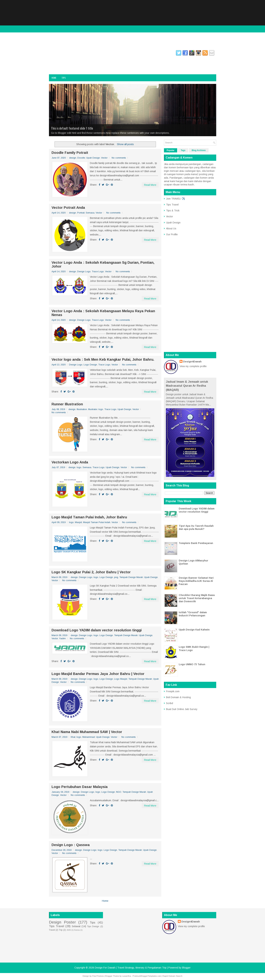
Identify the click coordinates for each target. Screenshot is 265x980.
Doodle (81, 158)
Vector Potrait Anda (68, 208)
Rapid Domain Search (172, 976)
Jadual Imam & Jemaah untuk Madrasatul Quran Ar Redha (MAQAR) (187, 386)
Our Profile (172, 234)
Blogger (186, 968)
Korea (77, 930)
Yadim (62, 638)
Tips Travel (172, 205)
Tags (183, 150)
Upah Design (93, 158)
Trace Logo (98, 271)
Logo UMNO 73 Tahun (192, 664)
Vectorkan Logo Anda (70, 462)
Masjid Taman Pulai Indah (97, 522)
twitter (82, 53)
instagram (68, 53)
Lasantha (126, 976)
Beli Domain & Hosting (178, 697)
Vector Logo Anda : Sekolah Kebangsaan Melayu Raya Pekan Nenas (103, 313)
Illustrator (93, 409)
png (116, 577)
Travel (52, 930)
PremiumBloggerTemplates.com (147, 976)
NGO (119, 792)
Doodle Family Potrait (70, 153)
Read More (150, 185)
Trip (61, 930)
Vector (104, 158)
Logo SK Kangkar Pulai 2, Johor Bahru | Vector (91, 572)
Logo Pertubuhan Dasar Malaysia (80, 787)
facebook (53, 53)
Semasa (90, 213)
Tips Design (93, 926)
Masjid (78, 522)
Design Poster (62, 922)
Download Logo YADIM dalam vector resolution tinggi (97, 630)
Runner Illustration (67, 404)
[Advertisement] (133, 24)
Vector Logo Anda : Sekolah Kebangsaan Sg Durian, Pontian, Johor (103, 264)
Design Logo (84, 271)
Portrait (81, 213)
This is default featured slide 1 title (72, 128)
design (73, 158)
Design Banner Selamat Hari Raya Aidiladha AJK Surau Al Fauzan (196, 581)
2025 (69, 930)
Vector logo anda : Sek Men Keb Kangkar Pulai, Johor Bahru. (103, 359)
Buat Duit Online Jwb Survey (182, 709)
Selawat (76, 926)
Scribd (170, 703)
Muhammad (89, 737)
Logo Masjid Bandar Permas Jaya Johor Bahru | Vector (98, 674)
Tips (64, 78)
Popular (171, 150)
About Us (171, 228)
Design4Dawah (192, 362)
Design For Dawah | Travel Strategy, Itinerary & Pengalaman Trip (85, 64)
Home (54, 78)
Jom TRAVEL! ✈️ (175, 199)
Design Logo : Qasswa (71, 845)
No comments (119, 158)
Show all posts (125, 144)
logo (101, 409)
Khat (73, 737)
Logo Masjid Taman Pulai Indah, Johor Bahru (89, 517)
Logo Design (90, 365)
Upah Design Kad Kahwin (194, 630)
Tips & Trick (173, 211)
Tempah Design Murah (131, 577)
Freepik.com (173, 691)
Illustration (82, 409)
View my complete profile (193, 366)
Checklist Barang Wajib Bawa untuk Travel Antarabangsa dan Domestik (197, 598)
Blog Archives (199, 150)
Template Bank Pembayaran (196, 543)
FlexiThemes (98, 976)
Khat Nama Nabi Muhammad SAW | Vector (87, 732)
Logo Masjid (121, 679)
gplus (94, 53)
